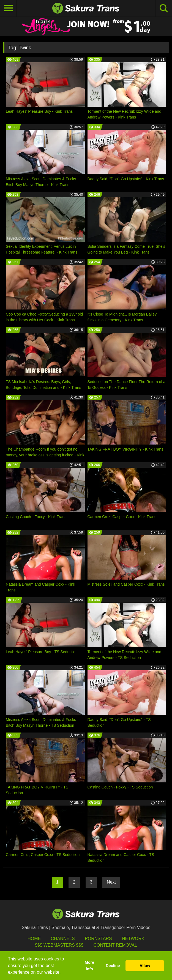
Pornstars (98, 939)
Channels (63, 939)
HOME (34, 939)
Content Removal (115, 945)
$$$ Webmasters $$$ (59, 945)
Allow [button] (145, 966)
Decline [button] (113, 966)
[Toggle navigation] (8, 8)
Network (133, 939)
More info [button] (89, 966)
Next (111, 882)
